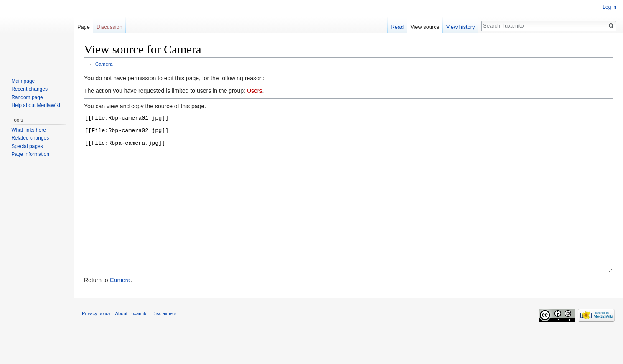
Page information (30, 154)
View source (425, 27)
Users (255, 91)
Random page (27, 97)
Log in (609, 7)
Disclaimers (165, 345)
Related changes (30, 138)
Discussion (109, 27)
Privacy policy (96, 345)
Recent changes (29, 89)
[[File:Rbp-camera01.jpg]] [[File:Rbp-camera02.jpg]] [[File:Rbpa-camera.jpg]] (348, 209)
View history (461, 27)
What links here (29, 130)
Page (84, 27)
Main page (23, 81)
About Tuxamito (132, 345)
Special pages (27, 146)
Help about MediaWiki (36, 105)
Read (398, 27)
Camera (104, 64)
